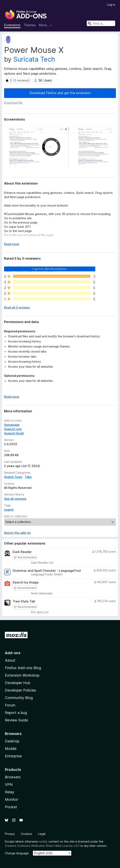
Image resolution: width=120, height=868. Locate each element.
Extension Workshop (22, 675)
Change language (17, 853)
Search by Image (26, 582)
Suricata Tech (34, 59)
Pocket (11, 807)
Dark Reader (22, 552)
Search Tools (13, 477)
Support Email (14, 433)
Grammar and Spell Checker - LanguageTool (47, 571)
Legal (42, 834)
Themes (30, 25)
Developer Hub (18, 683)
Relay (10, 792)
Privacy (10, 834)
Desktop (12, 741)
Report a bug (16, 713)
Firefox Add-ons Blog (23, 668)
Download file (13, 102)
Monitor (12, 799)
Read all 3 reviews (17, 307)
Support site (13, 429)
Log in (111, 5)
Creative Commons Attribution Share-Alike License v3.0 (42, 846)
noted (43, 841)
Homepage (12, 425)
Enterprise (13, 756)
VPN (9, 785)
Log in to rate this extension (50, 269)
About (10, 660)
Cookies (26, 834)
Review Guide (16, 720)
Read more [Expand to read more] (12, 244)
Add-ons (13, 653)
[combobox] (101, 23)
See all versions (15, 499)
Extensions (12, 25)
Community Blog (19, 698)
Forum (10, 705)
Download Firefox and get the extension (60, 93)
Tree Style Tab (24, 601)
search (9, 510)
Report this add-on (17, 533)
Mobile (11, 749)
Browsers (13, 777)
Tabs (28, 477)
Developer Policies (20, 690)
